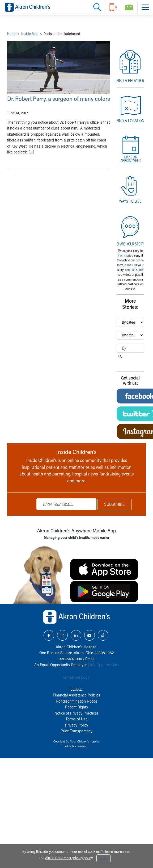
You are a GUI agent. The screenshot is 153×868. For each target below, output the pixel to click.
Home (12, 34)
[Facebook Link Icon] (49, 635)
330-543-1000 (71, 659)
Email (90, 659)
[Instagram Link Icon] (62, 635)
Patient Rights (76, 707)
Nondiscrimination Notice (76, 701)
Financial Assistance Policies (76, 695)
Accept (104, 858)
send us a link (134, 270)
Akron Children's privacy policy (69, 858)
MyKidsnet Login (76, 677)
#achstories (125, 255)
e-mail (129, 265)
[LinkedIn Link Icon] (76, 635)
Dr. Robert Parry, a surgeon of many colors (59, 99)
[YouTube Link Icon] (90, 635)
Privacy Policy (77, 725)
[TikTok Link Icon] (103, 635)
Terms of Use (76, 719)
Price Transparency (76, 731)
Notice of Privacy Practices (76, 713)
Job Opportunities (104, 665)
